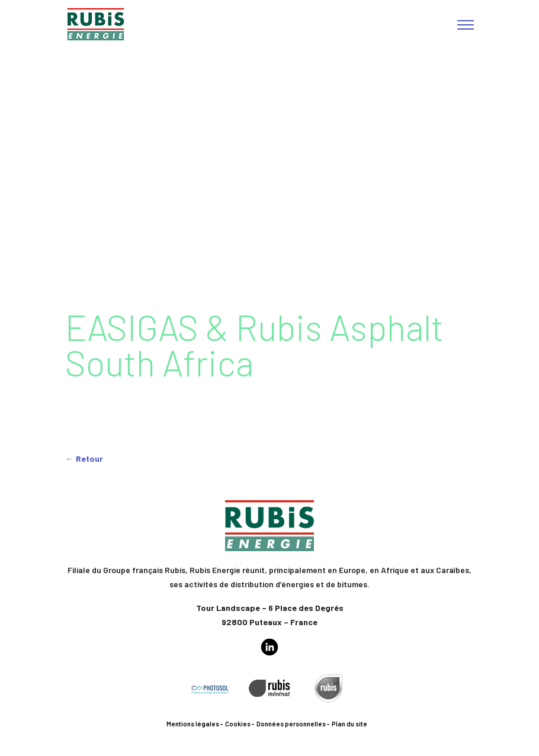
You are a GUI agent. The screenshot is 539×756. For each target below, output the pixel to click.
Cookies (238, 724)
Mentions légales (193, 724)
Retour (89, 459)
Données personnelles (291, 724)
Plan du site (349, 724)
